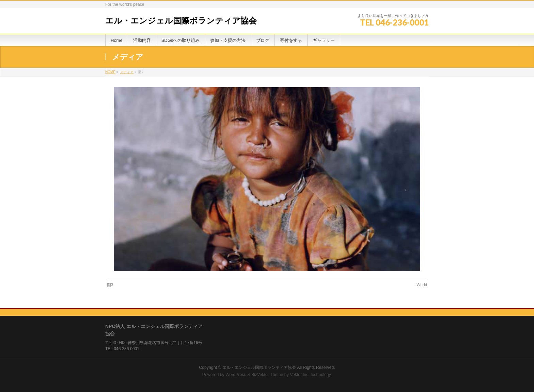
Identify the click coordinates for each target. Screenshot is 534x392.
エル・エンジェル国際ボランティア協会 (181, 21)
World (422, 285)
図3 (110, 285)
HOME (110, 72)
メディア (127, 72)
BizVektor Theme (267, 375)
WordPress (236, 375)
